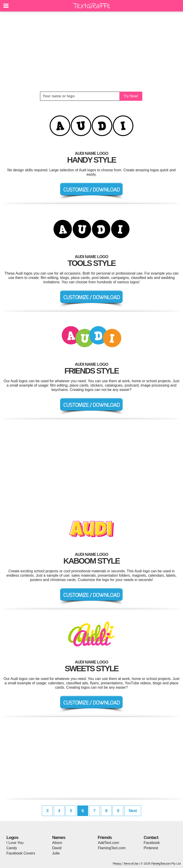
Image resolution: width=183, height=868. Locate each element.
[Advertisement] (91, 52)
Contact (151, 837)
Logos (12, 837)
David (57, 848)
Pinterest (151, 848)
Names (59, 837)
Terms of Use (131, 864)
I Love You (15, 843)
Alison (57, 843)
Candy (12, 848)
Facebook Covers (21, 853)
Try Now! (131, 96)
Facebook (152, 843)
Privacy (117, 864)
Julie (56, 853)
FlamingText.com (112, 848)
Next (133, 811)
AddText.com (108, 843)
